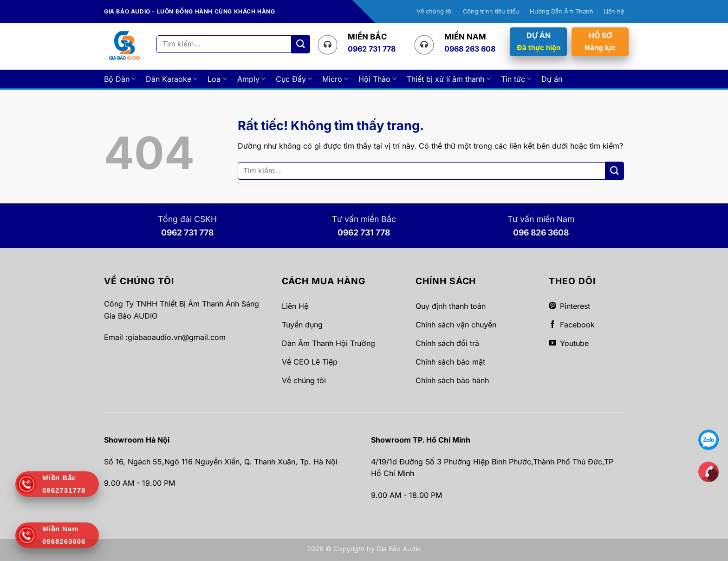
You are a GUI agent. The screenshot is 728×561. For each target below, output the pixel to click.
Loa (217, 79)
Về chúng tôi (435, 11)
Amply (251, 79)
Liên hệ (614, 11)
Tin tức (516, 79)
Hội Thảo (377, 79)
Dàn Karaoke (172, 79)
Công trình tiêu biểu (491, 11)
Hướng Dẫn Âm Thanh (562, 11)
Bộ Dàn (120, 79)
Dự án (552, 79)
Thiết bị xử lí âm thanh (448, 79)
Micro (335, 79)
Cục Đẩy (294, 79)
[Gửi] (301, 44)
